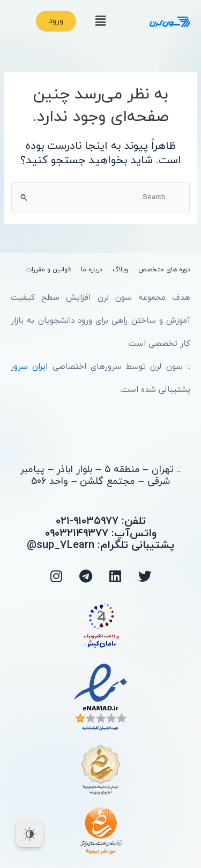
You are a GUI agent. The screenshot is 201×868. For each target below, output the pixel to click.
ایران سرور (29, 367)
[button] (100, 21)
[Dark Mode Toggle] (29, 834)
